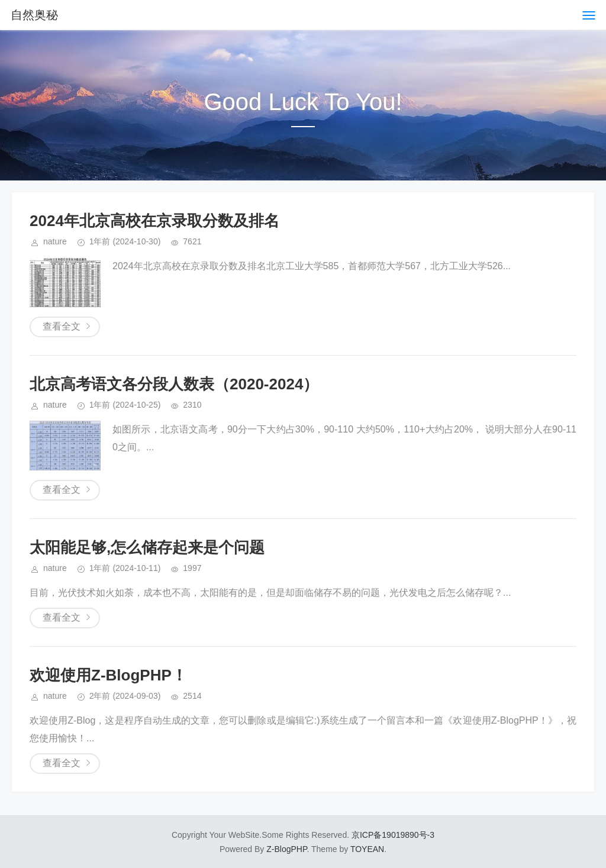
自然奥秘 (34, 15)
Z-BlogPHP (286, 849)
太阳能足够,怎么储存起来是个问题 (147, 547)
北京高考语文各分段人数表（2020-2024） (174, 384)
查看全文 (62, 326)
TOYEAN (367, 849)
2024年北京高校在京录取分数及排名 (154, 221)
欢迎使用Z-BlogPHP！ (108, 675)
